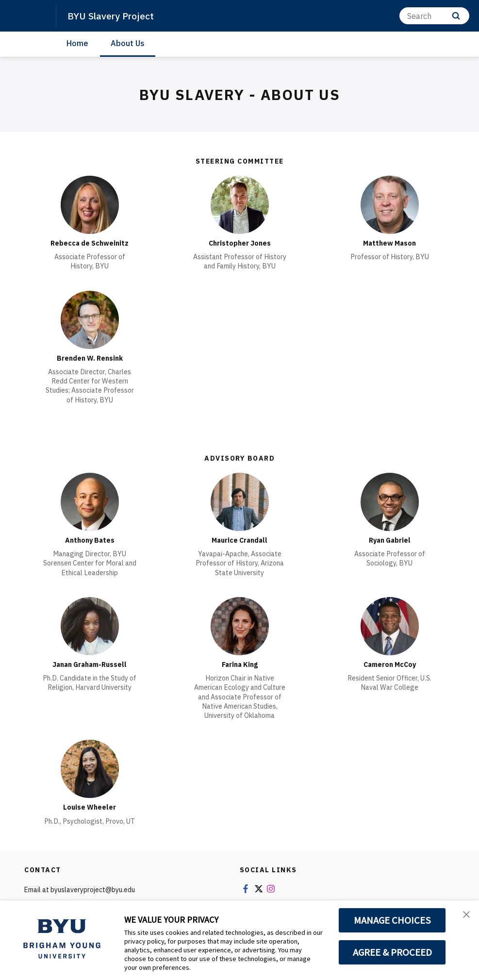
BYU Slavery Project (115, 16)
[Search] (434, 16)
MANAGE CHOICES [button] (392, 920)
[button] (463, 918)
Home (77, 43)
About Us (128, 43)
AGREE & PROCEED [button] (392, 952)
